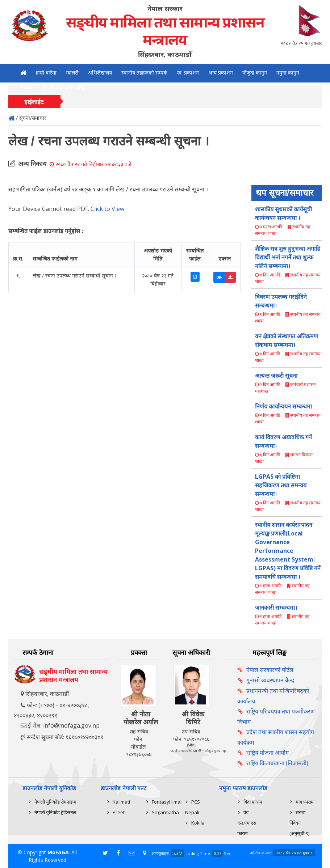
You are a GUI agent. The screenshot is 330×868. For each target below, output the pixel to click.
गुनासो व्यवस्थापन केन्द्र (63, 88)
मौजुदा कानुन (255, 73)
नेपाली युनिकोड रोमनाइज (55, 802)
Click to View (107, 209)
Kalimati (121, 802)
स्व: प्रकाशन (188, 73)
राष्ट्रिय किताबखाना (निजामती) (277, 763)
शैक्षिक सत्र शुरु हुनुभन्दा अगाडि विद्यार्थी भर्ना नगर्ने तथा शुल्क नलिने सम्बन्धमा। (288, 257)
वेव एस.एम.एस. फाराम (247, 823)
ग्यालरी (72, 73)
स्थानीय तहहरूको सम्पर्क (144, 73)
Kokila (198, 823)
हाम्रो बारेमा (46, 73)
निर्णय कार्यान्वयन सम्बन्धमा (283, 406)
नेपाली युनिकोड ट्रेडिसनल (55, 812)
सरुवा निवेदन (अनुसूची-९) (299, 823)
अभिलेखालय (100, 73)
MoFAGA (58, 852)
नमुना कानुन (288, 73)
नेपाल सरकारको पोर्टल (270, 670)
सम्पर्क (26, 88)
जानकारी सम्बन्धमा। (276, 607)
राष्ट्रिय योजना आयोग (268, 753)
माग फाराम (305, 802)
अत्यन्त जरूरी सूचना (276, 376)
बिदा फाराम (253, 802)
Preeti (119, 812)
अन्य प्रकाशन (221, 73)
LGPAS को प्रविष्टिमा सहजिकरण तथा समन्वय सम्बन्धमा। (281, 485)
